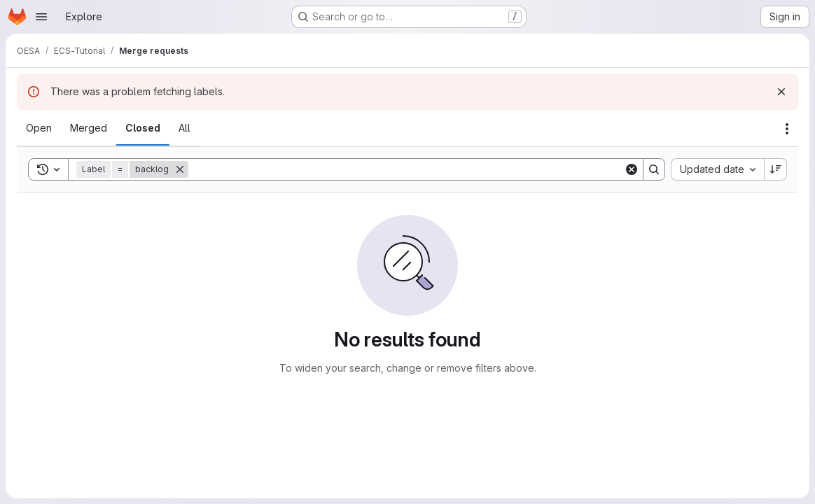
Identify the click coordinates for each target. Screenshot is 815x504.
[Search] (406, 169)
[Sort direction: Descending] (776, 169)
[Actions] (787, 129)
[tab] (39, 128)
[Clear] (632, 169)
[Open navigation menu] (41, 17)
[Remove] (180, 169)
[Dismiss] (781, 92)
